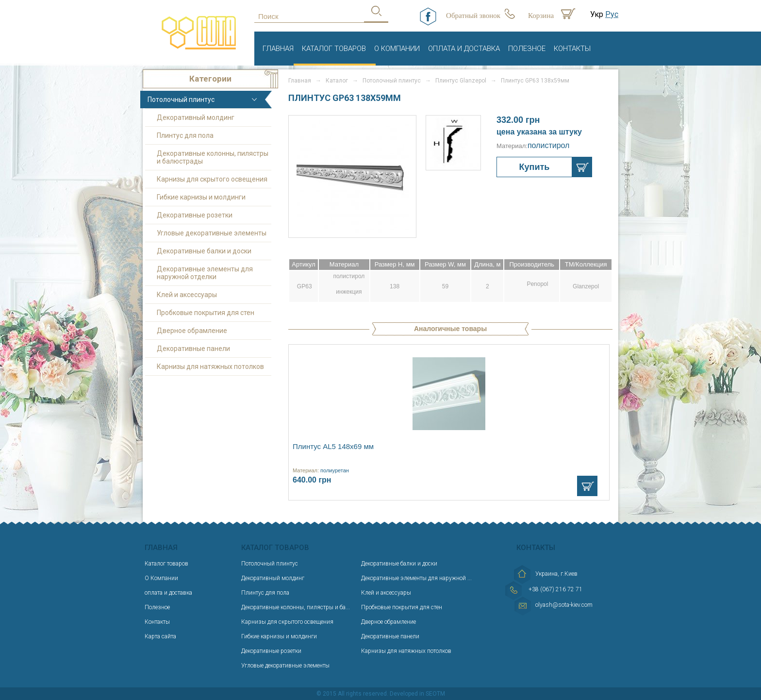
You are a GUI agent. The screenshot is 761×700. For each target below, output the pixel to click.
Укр (597, 14)
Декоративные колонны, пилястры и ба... (296, 607)
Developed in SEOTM (417, 694)
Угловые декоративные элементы (212, 233)
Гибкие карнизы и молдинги (201, 197)
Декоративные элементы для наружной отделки (205, 273)
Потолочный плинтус (181, 100)
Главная (278, 49)
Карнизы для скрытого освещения (212, 179)
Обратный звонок (473, 16)
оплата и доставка (464, 49)
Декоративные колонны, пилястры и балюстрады (213, 157)
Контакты (572, 49)
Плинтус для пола (185, 135)
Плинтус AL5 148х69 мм (333, 446)
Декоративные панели (193, 349)
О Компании (397, 49)
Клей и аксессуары (187, 295)
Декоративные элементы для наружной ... (416, 578)
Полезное (527, 49)
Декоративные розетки (195, 215)
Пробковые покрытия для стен (206, 313)
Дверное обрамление (192, 331)
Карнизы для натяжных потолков (210, 367)
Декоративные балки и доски (204, 251)
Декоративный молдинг (196, 117)
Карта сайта (160, 636)
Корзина (541, 16)
